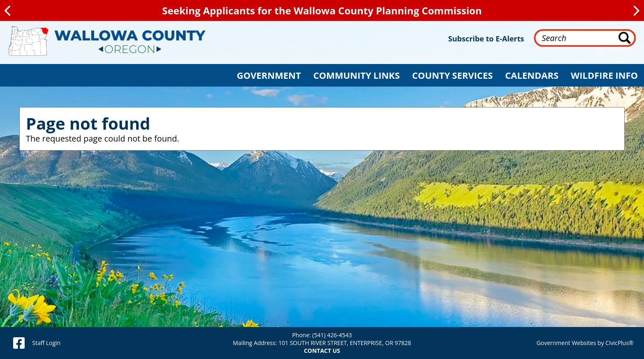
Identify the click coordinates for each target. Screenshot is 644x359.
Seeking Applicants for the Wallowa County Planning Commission (322, 10)
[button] (269, 75)
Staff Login (46, 343)
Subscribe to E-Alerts (486, 39)
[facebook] (19, 343)
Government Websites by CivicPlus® (585, 343)
